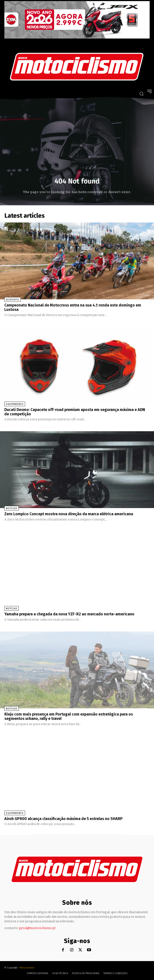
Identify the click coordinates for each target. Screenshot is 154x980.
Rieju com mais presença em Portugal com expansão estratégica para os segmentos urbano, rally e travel (69, 716)
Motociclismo (27, 968)
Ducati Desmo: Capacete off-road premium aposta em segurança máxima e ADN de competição (75, 412)
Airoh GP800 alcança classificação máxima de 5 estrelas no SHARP (63, 819)
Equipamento (15, 404)
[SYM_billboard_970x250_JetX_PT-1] (77, 37)
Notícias (12, 508)
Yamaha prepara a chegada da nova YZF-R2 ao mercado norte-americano (69, 614)
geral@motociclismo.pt (37, 928)
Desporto (13, 300)
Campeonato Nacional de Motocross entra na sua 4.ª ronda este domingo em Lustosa (73, 307)
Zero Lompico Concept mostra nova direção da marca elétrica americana (69, 514)
